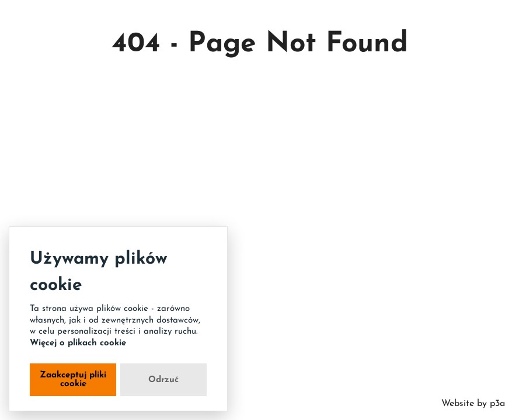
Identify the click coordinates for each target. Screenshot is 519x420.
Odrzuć (163, 380)
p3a (496, 404)
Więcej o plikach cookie (78, 343)
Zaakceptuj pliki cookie (73, 380)
